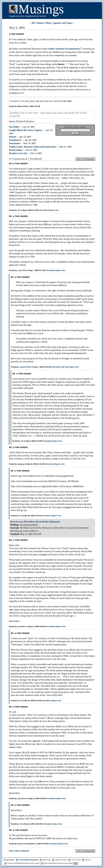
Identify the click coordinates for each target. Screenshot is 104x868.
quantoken (22, 627)
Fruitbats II (15, 140)
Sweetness (14, 143)
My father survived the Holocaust (42, 522)
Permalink (44, 210)
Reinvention (16, 150)
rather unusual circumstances (64, 49)
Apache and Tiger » (64, 23)
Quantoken (22, 799)
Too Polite (14, 127)
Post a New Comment (19, 851)
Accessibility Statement (29, 860)
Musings (41, 10)
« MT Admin (37, 23)
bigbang (21, 464)
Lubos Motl (22, 270)
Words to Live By (18, 153)
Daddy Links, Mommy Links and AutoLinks (32, 147)
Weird (12, 137)
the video (67, 101)
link (30, 333)
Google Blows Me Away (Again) (26, 130)
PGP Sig (65, 367)
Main (48, 23)
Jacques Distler (26, 367)
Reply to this (54, 210)
